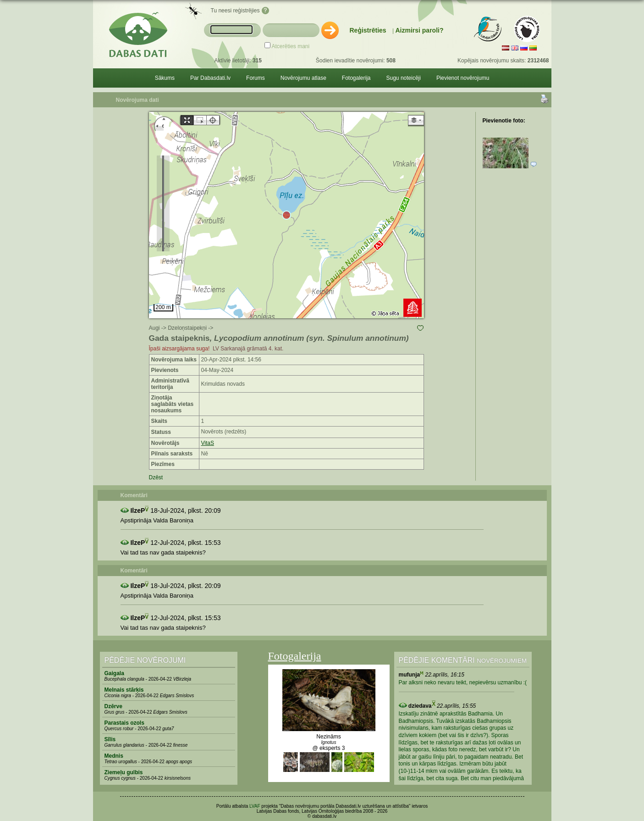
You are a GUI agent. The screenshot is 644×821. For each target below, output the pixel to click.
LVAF (255, 806)
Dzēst (156, 477)
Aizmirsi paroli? (419, 30)
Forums (256, 78)
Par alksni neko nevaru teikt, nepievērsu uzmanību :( (463, 682)
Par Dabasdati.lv (210, 78)
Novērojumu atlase (303, 78)
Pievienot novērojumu (463, 78)
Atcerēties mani (291, 46)
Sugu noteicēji (404, 78)
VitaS (208, 443)
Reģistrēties (368, 30)
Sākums (165, 78)
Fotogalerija (356, 78)
